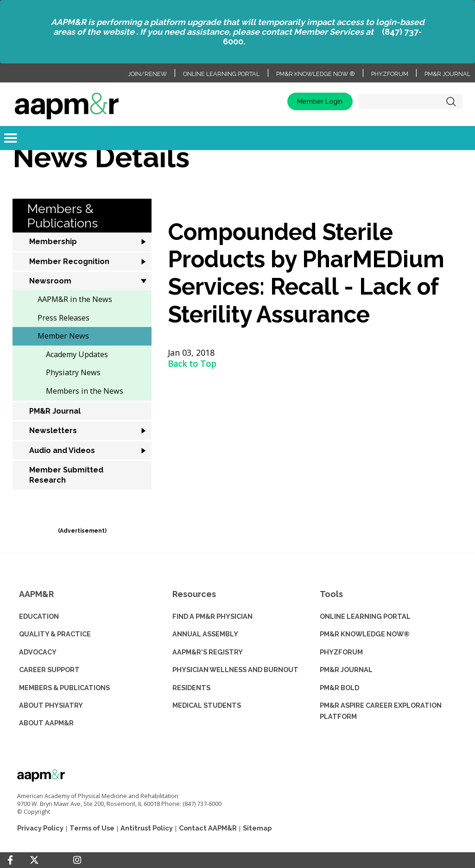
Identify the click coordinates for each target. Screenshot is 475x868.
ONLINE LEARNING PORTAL (365, 616)
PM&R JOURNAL (346, 670)
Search (451, 101)
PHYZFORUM (341, 652)
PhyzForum (390, 74)
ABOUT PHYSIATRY (51, 705)
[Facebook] (10, 860)
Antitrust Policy (147, 828)
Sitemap (257, 828)
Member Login (320, 101)
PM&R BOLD (339, 688)
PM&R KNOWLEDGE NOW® (365, 634)
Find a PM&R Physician (212, 616)
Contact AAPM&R (208, 828)
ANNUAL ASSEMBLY (205, 634)
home (67, 101)
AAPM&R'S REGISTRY (208, 652)
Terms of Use (92, 828)
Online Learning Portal (221, 74)
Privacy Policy (40, 828)
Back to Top (192, 364)
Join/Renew (147, 74)
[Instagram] (77, 860)
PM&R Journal (447, 74)
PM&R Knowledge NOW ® (316, 74)
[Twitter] (34, 860)
